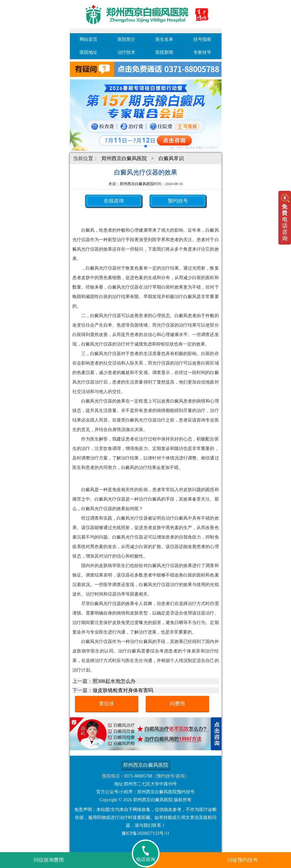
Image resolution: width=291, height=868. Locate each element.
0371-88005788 (138, 776)
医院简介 (126, 39)
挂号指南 (202, 39)
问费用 (177, 704)
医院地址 (88, 52)
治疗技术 (126, 52)
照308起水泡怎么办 (114, 681)
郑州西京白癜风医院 (124, 158)
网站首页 (88, 39)
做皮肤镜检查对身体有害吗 (123, 690)
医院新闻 (164, 52)
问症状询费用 (49, 860)
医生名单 (164, 39)
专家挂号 (202, 52)
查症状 (106, 704)
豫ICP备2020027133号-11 (146, 833)
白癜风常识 (171, 158)
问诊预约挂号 (243, 860)
